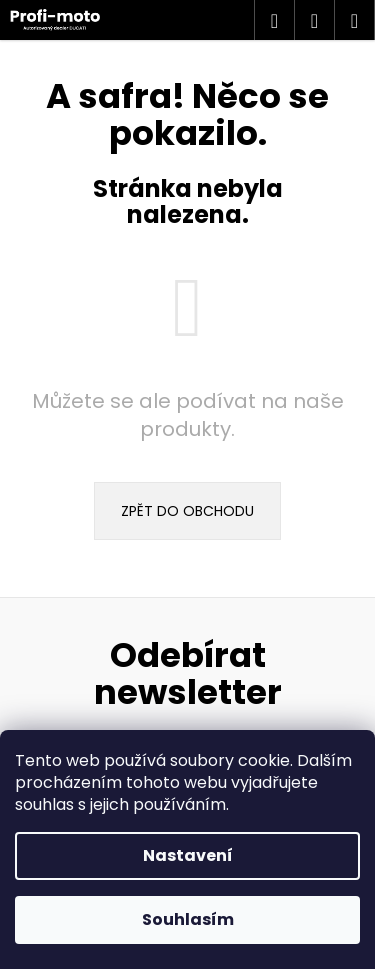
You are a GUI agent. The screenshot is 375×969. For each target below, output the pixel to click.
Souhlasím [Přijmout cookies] (188, 919)
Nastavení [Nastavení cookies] (188, 855)
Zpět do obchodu (187, 511)
